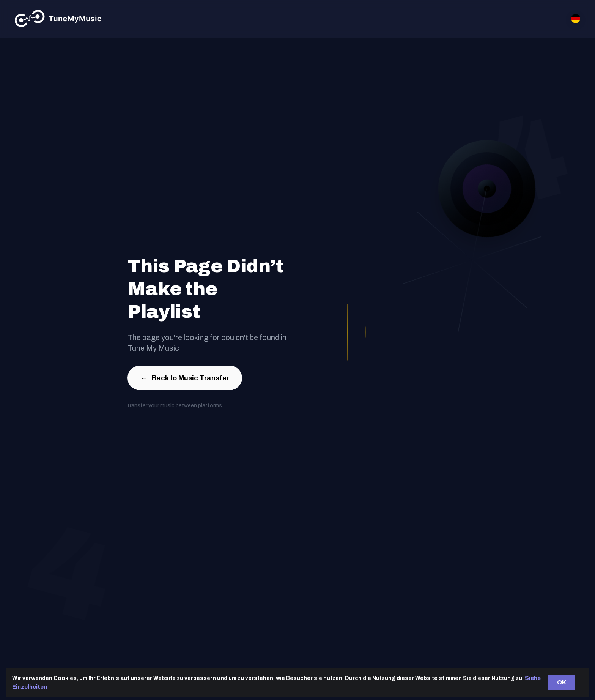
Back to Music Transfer (185, 380)
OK (562, 682)
